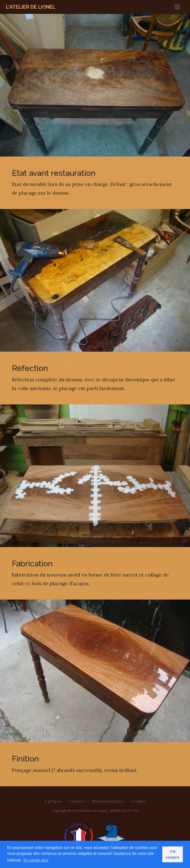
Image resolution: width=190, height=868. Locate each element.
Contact (77, 801)
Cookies (138, 801)
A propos (53, 801)
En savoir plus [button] (36, 860)
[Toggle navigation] (177, 7)
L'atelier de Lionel (31, 7)
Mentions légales (108, 801)
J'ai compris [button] (173, 854)
